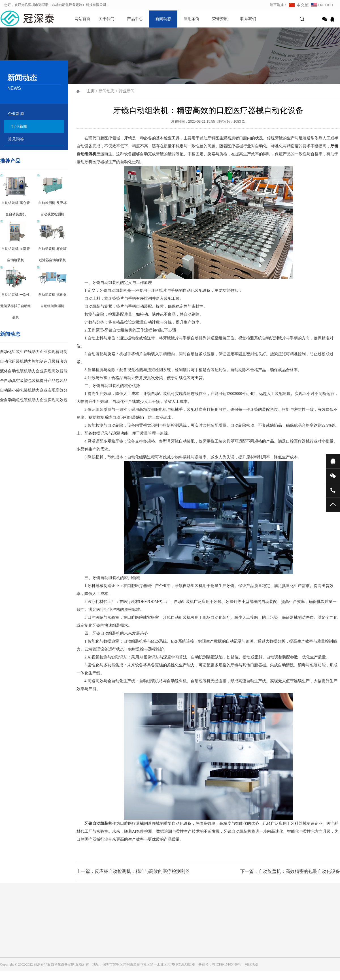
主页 (91, 91)
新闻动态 (163, 19)
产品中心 (135, 19)
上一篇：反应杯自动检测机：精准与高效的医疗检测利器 (133, 871)
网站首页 (82, 19)
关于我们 (107, 19)
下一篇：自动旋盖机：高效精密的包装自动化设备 (290, 871)
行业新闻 (19, 127)
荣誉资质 (220, 19)
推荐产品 (10, 161)
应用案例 (192, 19)
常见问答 (16, 139)
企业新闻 (16, 114)
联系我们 (248, 19)
